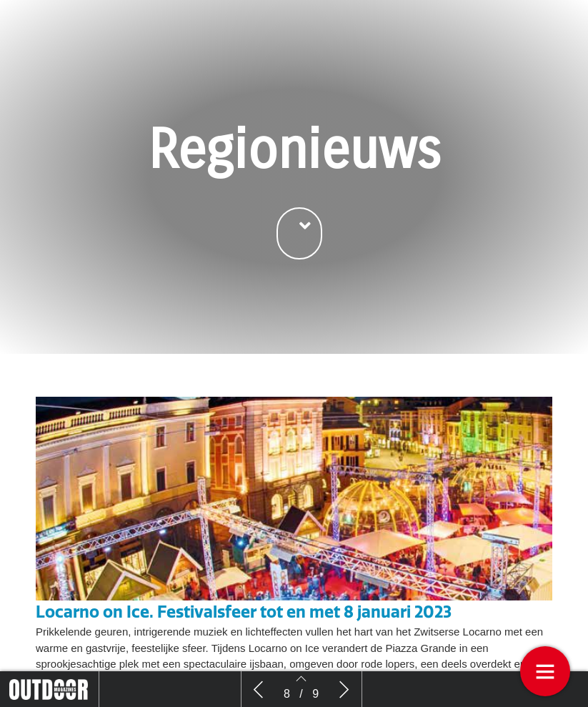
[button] (299, 234)
